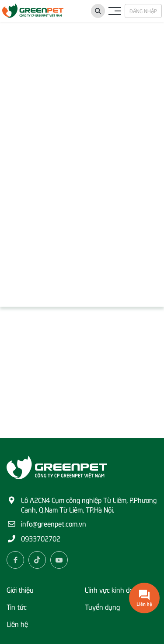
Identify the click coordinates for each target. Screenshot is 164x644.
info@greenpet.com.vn (54, 523)
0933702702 (41, 538)
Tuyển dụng (102, 606)
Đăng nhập (143, 11)
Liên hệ (17, 623)
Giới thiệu (20, 589)
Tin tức (17, 606)
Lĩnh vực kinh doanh (115, 589)
